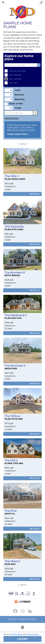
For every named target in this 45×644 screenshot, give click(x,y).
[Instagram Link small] (23, 611)
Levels (18, 90)
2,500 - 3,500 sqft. (16, 75)
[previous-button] (19, 144)
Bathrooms (20, 99)
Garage (18, 108)
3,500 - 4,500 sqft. (16, 79)
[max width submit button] (35, 113)
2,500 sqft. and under (17, 71)
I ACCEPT (22, 639)
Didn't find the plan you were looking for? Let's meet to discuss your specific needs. (22, 130)
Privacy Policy (17, 634)
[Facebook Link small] (15, 611)
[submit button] (39, 65)
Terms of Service (32, 634)
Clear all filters (12, 118)
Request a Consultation (22, 619)
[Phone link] (41, 3)
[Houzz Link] (30, 611)
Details (35, 194)
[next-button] (26, 144)
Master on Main (16, 104)
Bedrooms (19, 95)
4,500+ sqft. (14, 83)
